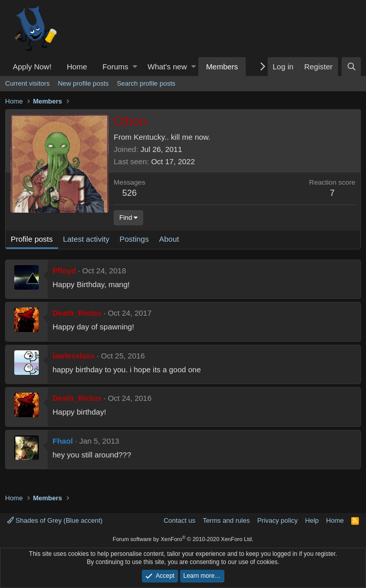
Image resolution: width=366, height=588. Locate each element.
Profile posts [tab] (32, 239)
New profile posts (83, 83)
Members (222, 67)
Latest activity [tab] (86, 239)
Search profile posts (146, 83)
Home (77, 67)
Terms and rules (226, 520)
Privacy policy (278, 520)
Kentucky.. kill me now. (172, 137)
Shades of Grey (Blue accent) (55, 520)
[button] (135, 67)
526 (129, 193)
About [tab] (169, 239)
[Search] (351, 67)
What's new (167, 67)
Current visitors (27, 83)
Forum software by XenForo (183, 539)
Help (312, 520)
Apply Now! (32, 67)
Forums (115, 67)
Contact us (179, 520)
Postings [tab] (134, 239)
